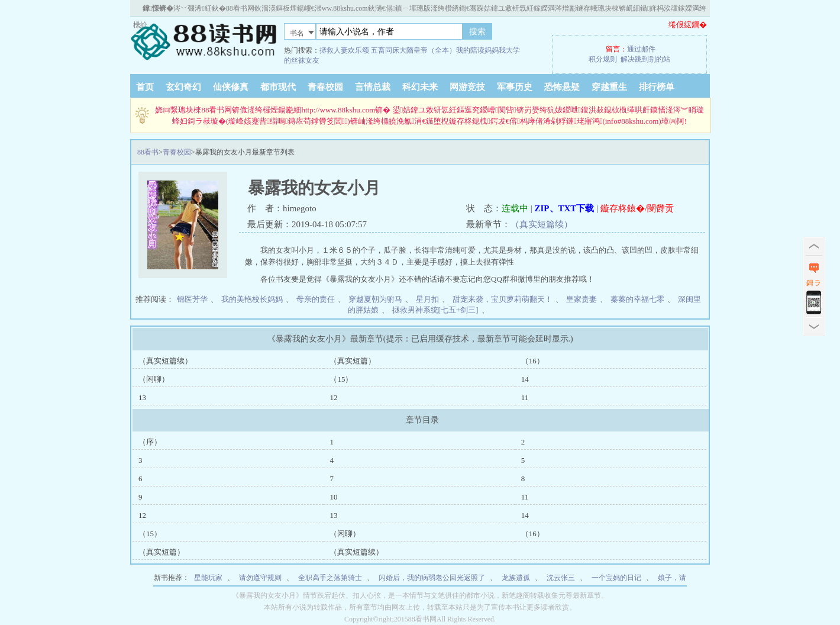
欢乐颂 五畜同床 (374, 50)
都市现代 (278, 87)
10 (333, 497)
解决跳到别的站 (645, 59)
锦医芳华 (192, 299)
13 (142, 397)
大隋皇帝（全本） (428, 50)
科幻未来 (420, 87)
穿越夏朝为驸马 (375, 299)
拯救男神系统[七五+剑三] (435, 310)
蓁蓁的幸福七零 (637, 299)
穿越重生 (609, 87)
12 (333, 397)
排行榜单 (657, 87)
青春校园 (325, 87)
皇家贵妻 (581, 299)
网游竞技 (467, 87)
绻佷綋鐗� (688, 25)
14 (525, 379)
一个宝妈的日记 (616, 578)
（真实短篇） (353, 361)
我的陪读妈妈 (477, 50)
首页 (145, 87)
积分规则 (603, 59)
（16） (533, 361)
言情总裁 (373, 87)
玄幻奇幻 (183, 87)
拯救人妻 (334, 50)
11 (525, 397)
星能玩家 (208, 578)
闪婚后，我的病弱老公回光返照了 (432, 578)
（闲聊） (154, 379)
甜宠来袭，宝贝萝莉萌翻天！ (503, 299)
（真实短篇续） (542, 224)
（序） (150, 442)
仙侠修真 (231, 87)
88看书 (148, 152)
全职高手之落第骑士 (330, 578)
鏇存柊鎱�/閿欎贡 (637, 208)
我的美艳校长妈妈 (252, 299)
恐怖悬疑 (562, 87)
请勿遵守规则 (260, 578)
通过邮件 (641, 49)
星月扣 (427, 299)
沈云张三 (561, 578)
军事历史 (515, 87)
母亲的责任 (316, 299)
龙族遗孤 (516, 578)
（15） (341, 379)
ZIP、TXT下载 (565, 208)
